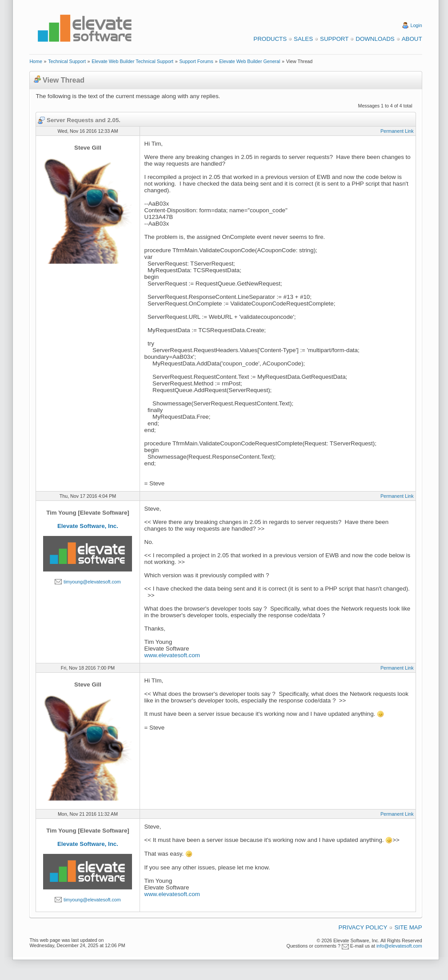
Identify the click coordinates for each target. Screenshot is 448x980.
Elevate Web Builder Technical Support (132, 61)
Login (416, 25)
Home (36, 61)
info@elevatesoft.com (399, 946)
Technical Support (67, 61)
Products (270, 39)
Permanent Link (397, 131)
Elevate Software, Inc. (88, 526)
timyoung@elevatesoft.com (92, 582)
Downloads (375, 39)
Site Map (408, 927)
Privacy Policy (363, 927)
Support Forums (196, 61)
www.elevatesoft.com (172, 655)
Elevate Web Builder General (250, 61)
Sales (303, 39)
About (412, 39)
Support (334, 39)
